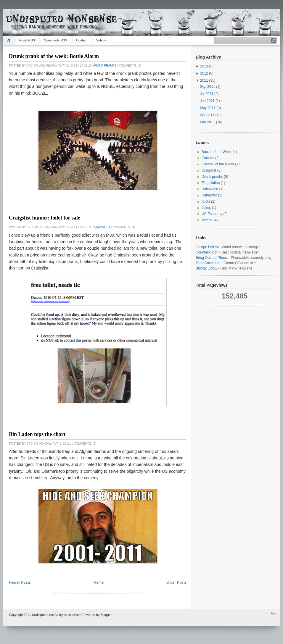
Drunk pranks (104, 66)
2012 (204, 73)
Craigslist (101, 227)
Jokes (206, 208)
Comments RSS (56, 40)
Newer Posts (20, 582)
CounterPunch (207, 252)
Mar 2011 (207, 122)
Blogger (106, 615)
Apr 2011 (207, 115)
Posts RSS (27, 40)
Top (273, 613)
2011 (204, 80)
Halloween (210, 189)
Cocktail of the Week (218, 164)
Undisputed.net (43, 615)
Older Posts (176, 582)
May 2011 (208, 108)
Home (10, 40)
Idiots (206, 201)
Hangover (209, 195)
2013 (204, 66)
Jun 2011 (207, 101)
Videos (101, 40)
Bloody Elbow (206, 268)
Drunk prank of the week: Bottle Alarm (54, 56)
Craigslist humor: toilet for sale (45, 218)
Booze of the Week (217, 152)
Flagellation (211, 183)
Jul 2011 (206, 94)
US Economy (212, 214)
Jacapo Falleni (207, 247)
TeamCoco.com (208, 263)
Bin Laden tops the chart (37, 434)
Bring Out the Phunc (212, 258)
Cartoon (208, 158)
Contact (82, 40)
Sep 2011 (207, 87)
